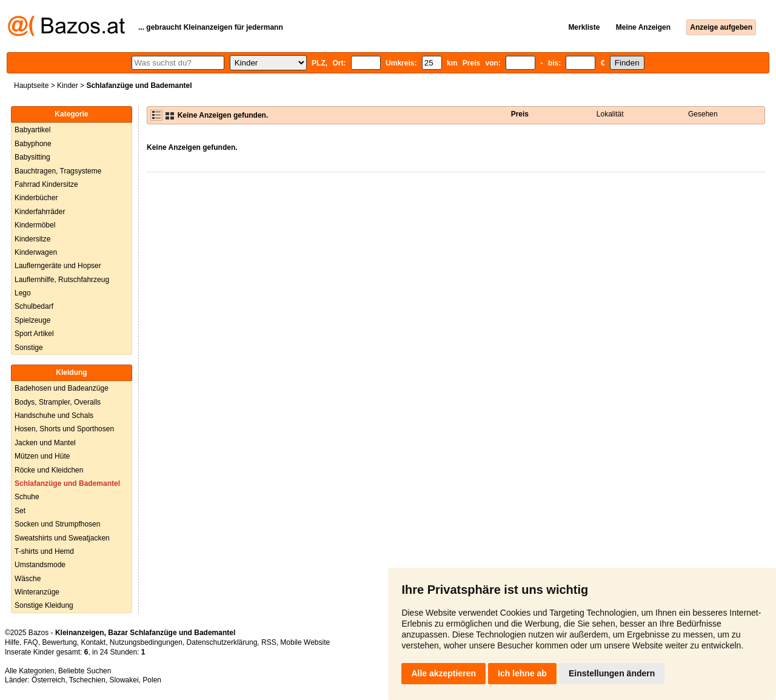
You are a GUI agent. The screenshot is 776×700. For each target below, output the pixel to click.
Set (20, 511)
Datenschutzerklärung (222, 642)
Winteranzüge (37, 592)
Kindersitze (32, 239)
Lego (23, 293)
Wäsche (28, 579)
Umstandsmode (40, 565)
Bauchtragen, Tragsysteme (58, 171)
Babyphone (33, 144)
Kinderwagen (36, 252)
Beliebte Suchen (85, 671)
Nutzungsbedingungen (146, 642)
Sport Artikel (34, 334)
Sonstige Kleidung (44, 605)
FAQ (31, 642)
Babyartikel (32, 130)
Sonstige (29, 348)
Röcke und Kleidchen (49, 470)
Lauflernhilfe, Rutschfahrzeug (62, 280)
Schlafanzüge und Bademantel (67, 483)
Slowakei (124, 680)
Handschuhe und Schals (54, 416)
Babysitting (32, 157)
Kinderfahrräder (40, 212)
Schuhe (27, 497)
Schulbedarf (34, 306)
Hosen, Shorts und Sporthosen (64, 429)
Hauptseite (31, 86)
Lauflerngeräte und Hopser (58, 266)
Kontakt (93, 642)
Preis (520, 114)
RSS (269, 642)
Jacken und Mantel (45, 443)
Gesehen (703, 114)
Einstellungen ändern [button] (612, 673)
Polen (152, 680)
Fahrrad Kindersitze (46, 184)
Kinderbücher (36, 198)
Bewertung (59, 642)
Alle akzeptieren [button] (443, 673)
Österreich (48, 680)
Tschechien (87, 680)
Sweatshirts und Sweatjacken (62, 538)
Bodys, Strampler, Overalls (58, 402)
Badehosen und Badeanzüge (62, 388)
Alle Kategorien (29, 671)
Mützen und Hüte (42, 456)
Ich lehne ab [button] (522, 673)
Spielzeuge (32, 320)
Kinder (68, 86)
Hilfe (12, 642)
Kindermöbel (35, 225)
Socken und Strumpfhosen (57, 524)
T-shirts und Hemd (44, 551)
